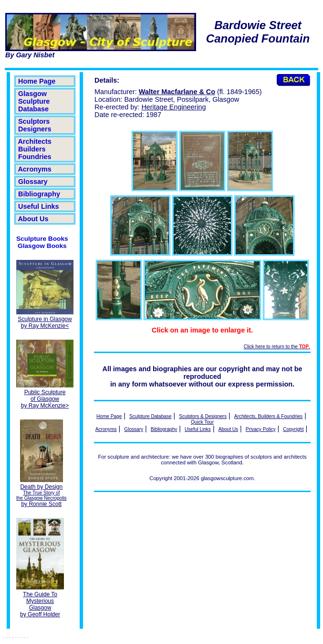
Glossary (33, 182)
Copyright (293, 429)
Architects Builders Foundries (35, 149)
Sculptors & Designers (203, 416)
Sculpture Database (151, 416)
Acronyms (35, 169)
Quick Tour (202, 422)
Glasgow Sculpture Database (34, 101)
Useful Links (39, 206)
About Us (33, 219)
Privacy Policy (261, 429)
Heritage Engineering (173, 107)
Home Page (37, 81)
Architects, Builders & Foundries (268, 416)
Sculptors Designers (35, 125)
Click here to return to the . (277, 347)
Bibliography (39, 194)
